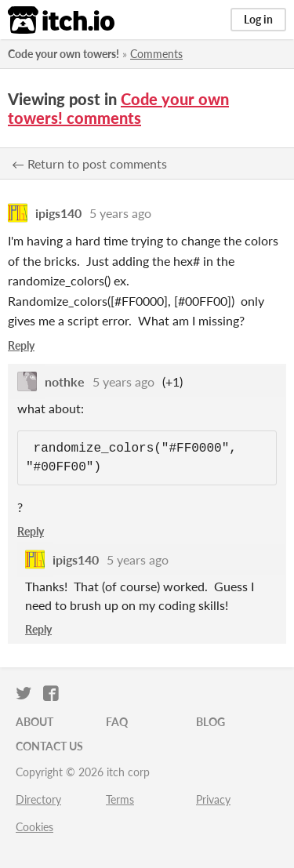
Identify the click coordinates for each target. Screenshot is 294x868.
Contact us (49, 746)
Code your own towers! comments (118, 108)
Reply (21, 345)
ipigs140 (58, 213)
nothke (65, 381)
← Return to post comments (89, 163)
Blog (211, 722)
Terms (120, 799)
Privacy (213, 799)
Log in (258, 19)
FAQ (117, 722)
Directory (38, 799)
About (34, 722)
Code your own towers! (64, 54)
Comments (156, 54)
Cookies (34, 827)
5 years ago (120, 213)
